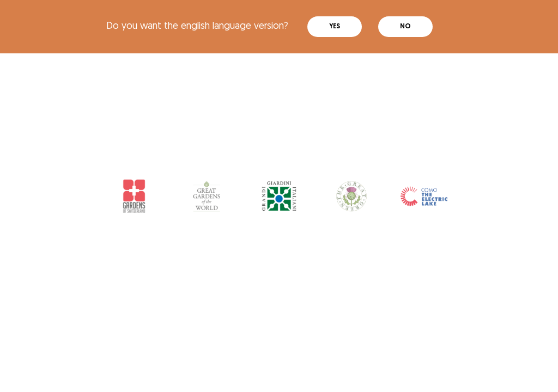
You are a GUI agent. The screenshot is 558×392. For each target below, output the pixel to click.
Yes (335, 27)
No (405, 27)
